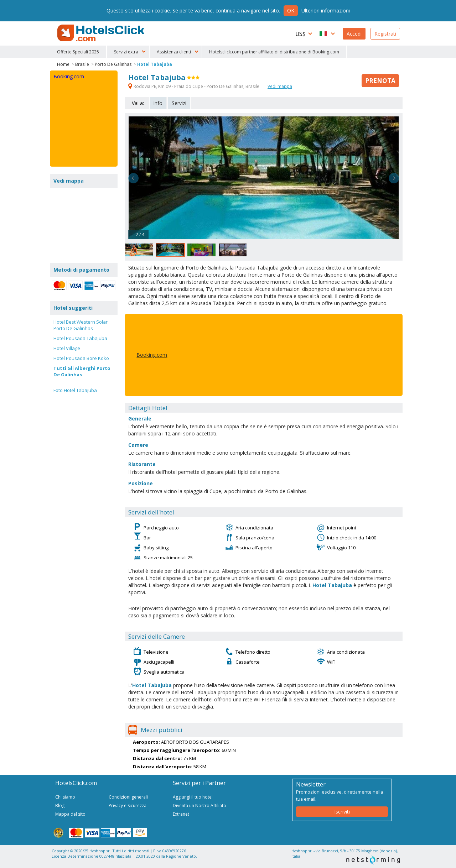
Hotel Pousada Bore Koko (81, 358)
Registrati (385, 34)
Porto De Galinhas (113, 64)
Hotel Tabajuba (155, 64)
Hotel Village (67, 348)
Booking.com (152, 355)
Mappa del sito (70, 814)
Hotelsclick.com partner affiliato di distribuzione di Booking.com (274, 52)
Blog (60, 806)
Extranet (181, 814)
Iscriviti (342, 812)
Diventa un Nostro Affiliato (199, 806)
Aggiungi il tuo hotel (193, 797)
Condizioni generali (128, 797)
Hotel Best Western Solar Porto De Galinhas (81, 325)
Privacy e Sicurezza (128, 806)
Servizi (179, 103)
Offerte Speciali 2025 (78, 52)
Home (63, 64)
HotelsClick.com (102, 33)
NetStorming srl (373, 860)
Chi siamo (65, 797)
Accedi (354, 34)
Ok (291, 11)
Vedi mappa (280, 86)
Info (158, 103)
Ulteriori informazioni (326, 11)
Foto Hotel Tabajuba (75, 390)
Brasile (82, 64)
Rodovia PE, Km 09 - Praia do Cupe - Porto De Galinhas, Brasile (194, 86)
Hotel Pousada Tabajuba (80, 338)
